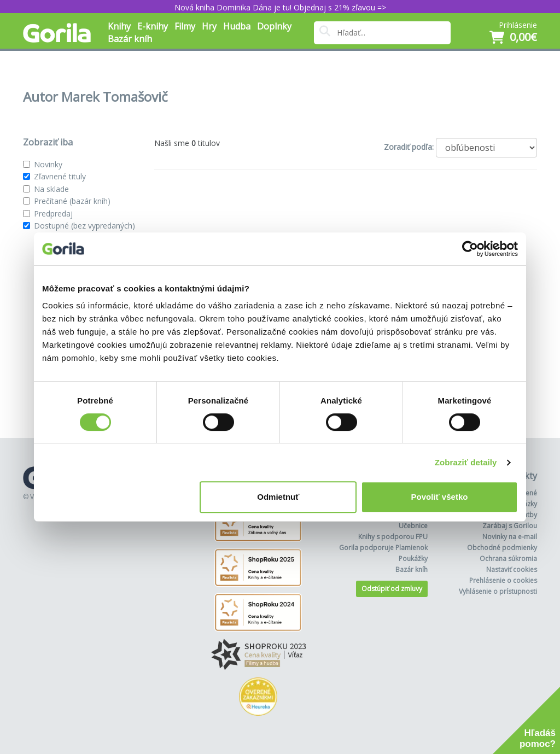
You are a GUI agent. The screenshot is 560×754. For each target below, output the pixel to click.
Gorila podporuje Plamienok (383, 548)
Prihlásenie (518, 25)
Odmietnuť (278, 497)
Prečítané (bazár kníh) (72, 201)
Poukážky (413, 559)
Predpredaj (53, 214)
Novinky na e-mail (510, 537)
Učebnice (413, 526)
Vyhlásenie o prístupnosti (498, 591)
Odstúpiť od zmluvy (392, 589)
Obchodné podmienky (502, 548)
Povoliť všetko (440, 497)
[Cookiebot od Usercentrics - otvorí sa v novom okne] (470, 249)
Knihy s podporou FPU (393, 537)
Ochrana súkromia (508, 559)
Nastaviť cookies (512, 569)
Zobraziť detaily (466, 462)
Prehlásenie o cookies (503, 580)
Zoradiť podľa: (409, 147)
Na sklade (51, 189)
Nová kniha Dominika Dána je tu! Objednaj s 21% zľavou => (280, 7)
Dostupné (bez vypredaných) (84, 226)
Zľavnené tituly (60, 176)
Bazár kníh (130, 39)
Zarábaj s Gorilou (510, 526)
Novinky (48, 164)
